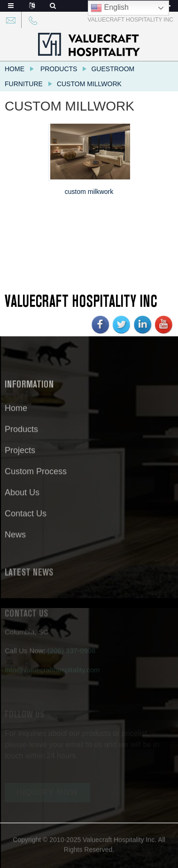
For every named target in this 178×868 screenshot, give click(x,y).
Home (15, 69)
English (110, 8)
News (15, 539)
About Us (22, 497)
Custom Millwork (89, 84)
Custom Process (36, 476)
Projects (20, 455)
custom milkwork (89, 192)
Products (59, 69)
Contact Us (26, 518)
